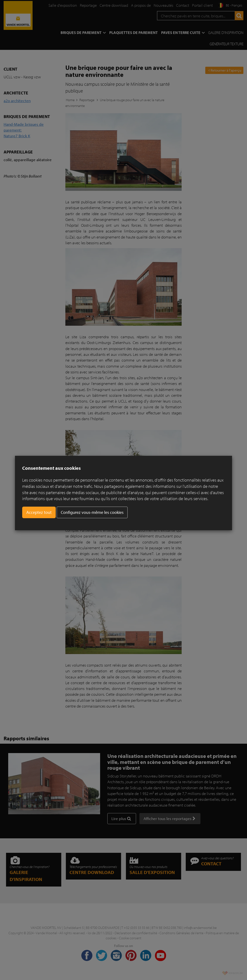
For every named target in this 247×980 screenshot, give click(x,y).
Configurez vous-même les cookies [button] (92, 512)
